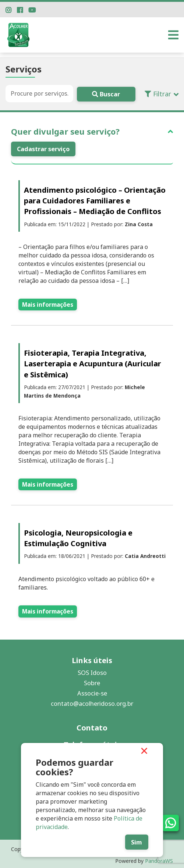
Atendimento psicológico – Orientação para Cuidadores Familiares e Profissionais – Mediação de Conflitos (95, 201)
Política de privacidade (69, 826)
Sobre (92, 680)
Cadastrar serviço (43, 148)
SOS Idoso (92, 670)
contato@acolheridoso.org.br (92, 701)
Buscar (103, 94)
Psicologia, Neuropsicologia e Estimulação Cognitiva (78, 537)
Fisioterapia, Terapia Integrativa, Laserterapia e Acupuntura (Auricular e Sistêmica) (93, 363)
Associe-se (92, 691)
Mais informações (48, 304)
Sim (134, 841)
